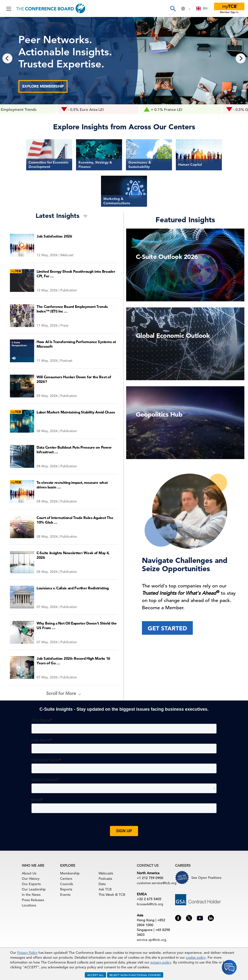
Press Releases (33, 900)
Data (102, 884)
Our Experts (31, 884)
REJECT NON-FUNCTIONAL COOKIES (135, 975)
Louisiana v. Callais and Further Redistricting (73, 588)
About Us (29, 873)
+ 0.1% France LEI (178, 110)
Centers (66, 879)
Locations (29, 905)
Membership (70, 873)
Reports (66, 889)
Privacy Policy (27, 953)
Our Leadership (34, 889)
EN (202, 8)
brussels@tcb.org (150, 904)
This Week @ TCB (112, 895)
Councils (66, 884)
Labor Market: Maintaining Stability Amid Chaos (76, 412)
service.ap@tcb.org (152, 940)
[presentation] (7, 58)
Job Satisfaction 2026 (54, 236)
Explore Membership (43, 86)
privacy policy (161, 962)
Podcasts (105, 879)
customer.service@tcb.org (157, 883)
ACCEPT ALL (95, 975)
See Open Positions (206, 878)
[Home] (51, 8)
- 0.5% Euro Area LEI (98, 110)
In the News (31, 895)
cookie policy (196, 957)
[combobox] (202, 8)
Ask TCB (105, 889)
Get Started (167, 628)
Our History (31, 879)
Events (65, 895)
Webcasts (106, 873)
